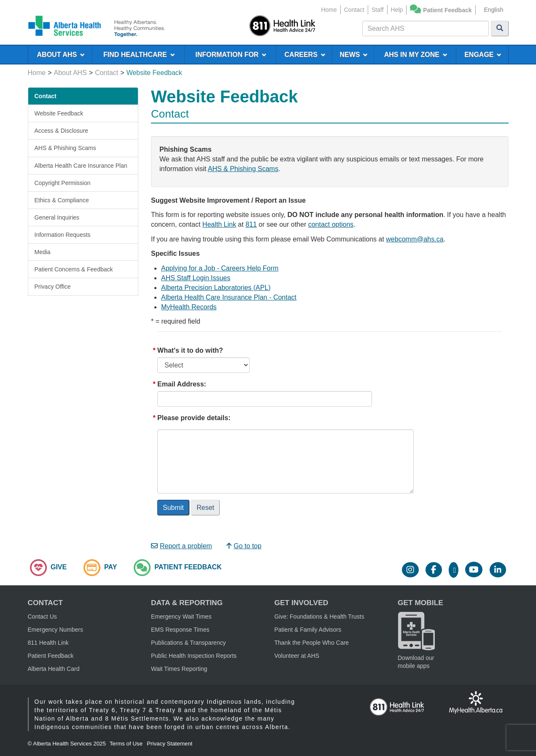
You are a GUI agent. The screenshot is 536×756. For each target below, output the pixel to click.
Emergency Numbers (56, 630)
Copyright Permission (63, 183)
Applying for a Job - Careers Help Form (220, 268)
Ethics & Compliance (62, 200)
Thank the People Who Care (312, 643)
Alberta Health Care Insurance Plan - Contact (229, 297)
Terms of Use (126, 744)
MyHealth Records (189, 307)
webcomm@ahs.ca (415, 239)
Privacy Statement (170, 744)
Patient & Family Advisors (308, 630)
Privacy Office (53, 287)
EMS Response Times (180, 630)
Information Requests (63, 235)
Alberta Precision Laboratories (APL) (216, 288)
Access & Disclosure (62, 131)
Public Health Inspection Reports (194, 656)
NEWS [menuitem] (354, 55)
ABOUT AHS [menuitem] (61, 55)
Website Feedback (59, 113)
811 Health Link (48, 643)
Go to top (244, 546)
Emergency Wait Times (181, 617)
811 (251, 224)
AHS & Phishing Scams (65, 148)
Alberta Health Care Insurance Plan (81, 166)
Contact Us (42, 617)
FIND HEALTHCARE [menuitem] (139, 55)
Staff (378, 10)
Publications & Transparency (188, 643)
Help (397, 10)
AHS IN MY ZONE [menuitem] (416, 55)
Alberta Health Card (54, 669)
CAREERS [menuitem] (305, 55)
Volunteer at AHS (297, 656)
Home (329, 10)
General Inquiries (57, 217)
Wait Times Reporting (179, 669)
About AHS (70, 73)
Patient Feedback (447, 10)
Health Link (219, 224)
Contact (354, 10)
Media (43, 252)
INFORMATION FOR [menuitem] (231, 55)
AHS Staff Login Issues (196, 278)
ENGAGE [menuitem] (483, 55)
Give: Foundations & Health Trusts (319, 617)
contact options (331, 224)
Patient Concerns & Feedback (74, 269)
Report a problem (182, 546)
